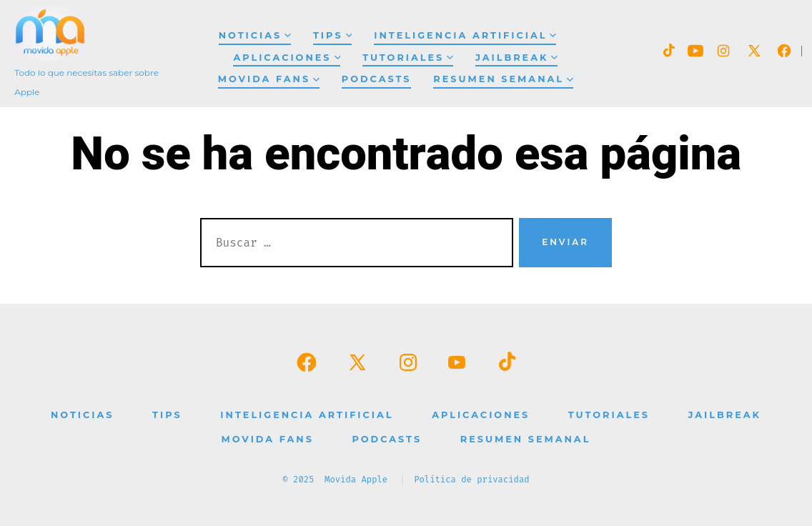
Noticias (255, 35)
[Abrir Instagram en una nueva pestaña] (723, 51)
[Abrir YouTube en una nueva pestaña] (695, 51)
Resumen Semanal (503, 79)
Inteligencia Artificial (465, 35)
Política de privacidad (472, 480)
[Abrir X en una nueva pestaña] (754, 51)
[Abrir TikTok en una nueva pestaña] (668, 51)
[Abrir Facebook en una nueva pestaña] (784, 51)
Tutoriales (408, 58)
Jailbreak (516, 58)
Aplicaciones (287, 58)
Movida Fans (269, 79)
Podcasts (377, 79)
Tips (332, 35)
